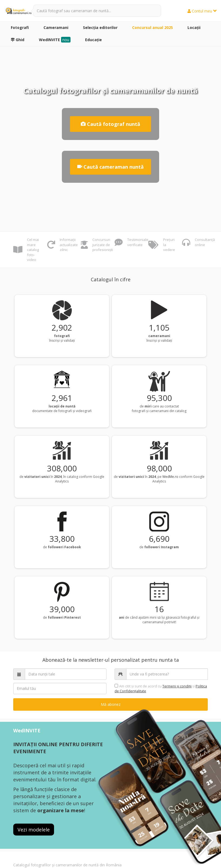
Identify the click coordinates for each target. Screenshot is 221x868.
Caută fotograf (110, 124)
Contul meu (202, 11)
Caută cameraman (110, 167)
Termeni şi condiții (177, 686)
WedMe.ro (170, 477)
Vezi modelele (34, 830)
